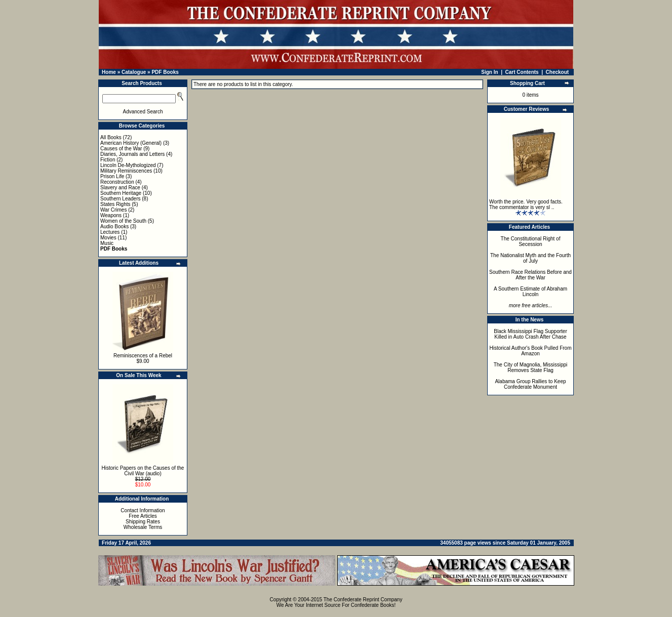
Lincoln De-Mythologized (128, 165)
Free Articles (143, 516)
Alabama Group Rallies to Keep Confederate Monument (530, 384)
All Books (111, 137)
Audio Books (114, 227)
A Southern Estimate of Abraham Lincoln (530, 292)
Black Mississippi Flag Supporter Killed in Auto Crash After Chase (530, 334)
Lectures (110, 232)
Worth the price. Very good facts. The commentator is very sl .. (526, 204)
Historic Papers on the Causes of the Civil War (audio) (143, 471)
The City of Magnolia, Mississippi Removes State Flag (531, 367)
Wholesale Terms (143, 527)
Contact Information (143, 510)
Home (109, 72)
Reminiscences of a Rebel (143, 356)
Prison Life (112, 176)
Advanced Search (143, 112)
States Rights (115, 204)
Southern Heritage (121, 193)
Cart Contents (522, 72)
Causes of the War (121, 149)
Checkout (558, 72)
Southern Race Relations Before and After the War (530, 275)
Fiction (108, 160)
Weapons (111, 215)
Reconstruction (117, 182)
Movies (108, 238)
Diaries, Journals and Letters (132, 154)
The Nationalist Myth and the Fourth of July (530, 258)
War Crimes (113, 210)
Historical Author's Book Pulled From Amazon (531, 351)
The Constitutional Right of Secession (531, 241)
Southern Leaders (121, 199)
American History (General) (131, 143)
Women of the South (123, 221)
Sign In (489, 72)
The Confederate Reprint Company (363, 600)
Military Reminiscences (126, 171)
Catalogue (134, 72)
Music (107, 243)
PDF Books (165, 72)
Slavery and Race (120, 188)
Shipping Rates (143, 522)
